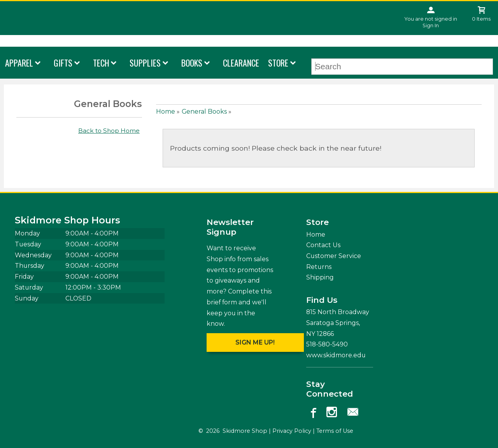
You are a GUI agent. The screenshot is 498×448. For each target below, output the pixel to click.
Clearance (241, 63)
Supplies (145, 63)
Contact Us (323, 245)
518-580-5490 (327, 344)
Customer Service (334, 256)
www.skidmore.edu (336, 355)
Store (278, 63)
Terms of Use (335, 431)
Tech (101, 63)
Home (166, 112)
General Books (204, 112)
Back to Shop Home (109, 131)
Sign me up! (255, 342)
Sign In (431, 25)
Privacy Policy (292, 431)
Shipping (320, 277)
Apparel (19, 63)
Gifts (63, 63)
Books (192, 63)
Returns (319, 267)
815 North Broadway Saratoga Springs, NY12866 (338, 323)
